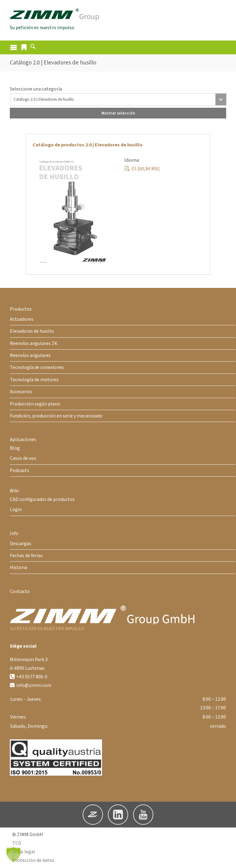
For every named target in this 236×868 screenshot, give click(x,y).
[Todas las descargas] (118, 100)
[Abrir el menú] (14, 48)
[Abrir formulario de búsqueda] (33, 48)
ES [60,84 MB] (142, 169)
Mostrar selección (118, 114)
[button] (24, 48)
